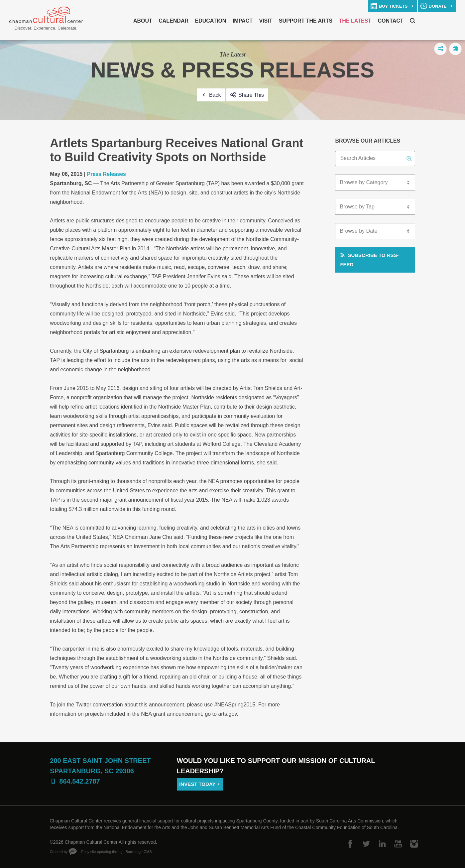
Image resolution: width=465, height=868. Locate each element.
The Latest (355, 21)
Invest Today (197, 784)
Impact (243, 21)
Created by (58, 852)
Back (215, 95)
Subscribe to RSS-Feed (369, 260)
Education (210, 21)
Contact (391, 21)
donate (438, 6)
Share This (251, 95)
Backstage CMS (139, 852)
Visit (266, 21)
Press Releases (107, 174)
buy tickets (393, 6)
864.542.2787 (79, 781)
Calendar (174, 21)
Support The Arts (306, 21)
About (143, 21)
